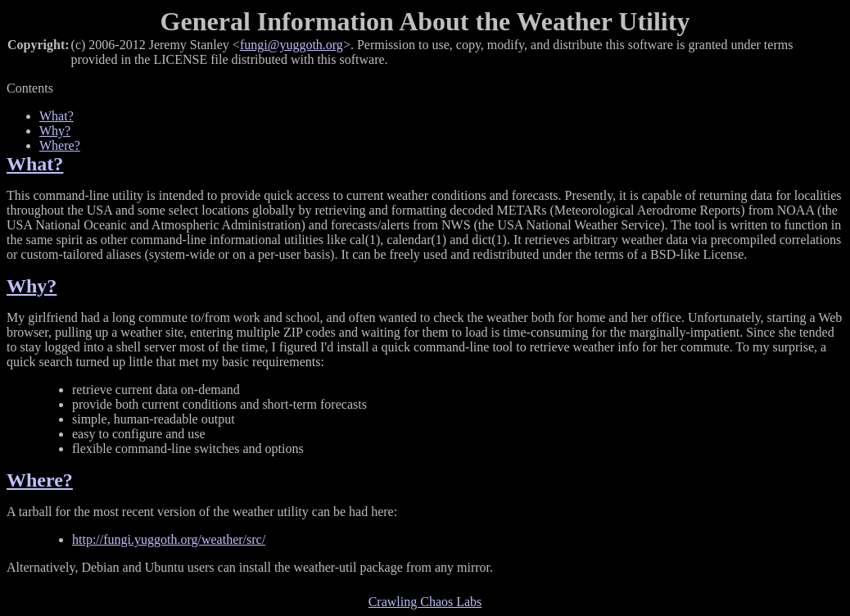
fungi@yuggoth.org (292, 45)
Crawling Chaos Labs (425, 602)
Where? (60, 145)
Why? (55, 131)
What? (57, 116)
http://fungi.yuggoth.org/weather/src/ (169, 539)
